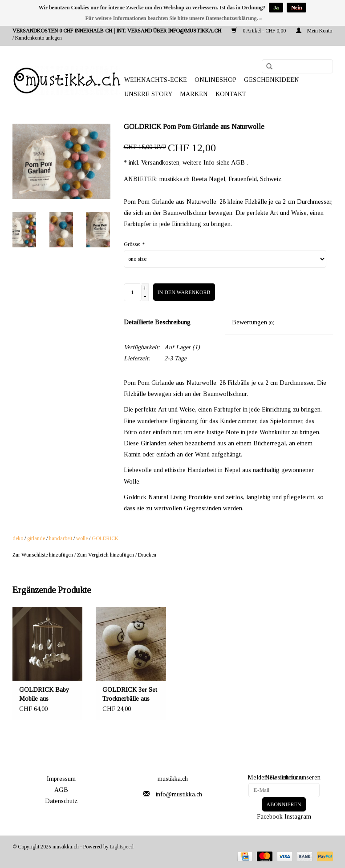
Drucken (147, 555)
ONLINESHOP (215, 80)
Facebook (270, 817)
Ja (276, 8)
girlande (36, 538)
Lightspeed (122, 847)
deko (18, 538)
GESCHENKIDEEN (272, 80)
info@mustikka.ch (179, 794)
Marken (194, 94)
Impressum (61, 779)
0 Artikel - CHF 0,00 (259, 31)
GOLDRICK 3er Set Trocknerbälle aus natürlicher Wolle (130, 695)
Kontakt (231, 94)
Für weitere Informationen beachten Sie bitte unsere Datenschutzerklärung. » (174, 18)
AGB (61, 790)
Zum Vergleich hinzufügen (106, 555)
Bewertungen (253, 322)
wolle (82, 538)
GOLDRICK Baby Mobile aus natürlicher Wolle (44, 695)
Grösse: (134, 244)
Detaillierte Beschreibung (157, 322)
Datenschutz (61, 801)
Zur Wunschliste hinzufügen (43, 555)
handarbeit (61, 538)
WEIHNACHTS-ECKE (156, 80)
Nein (296, 8)
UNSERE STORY (148, 94)
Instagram (298, 817)
